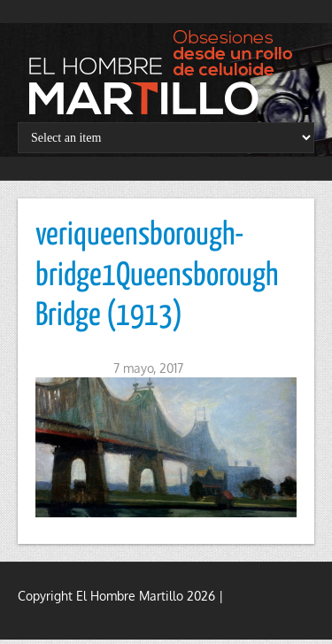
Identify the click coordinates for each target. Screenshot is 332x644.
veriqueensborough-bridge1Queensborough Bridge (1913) (157, 276)
